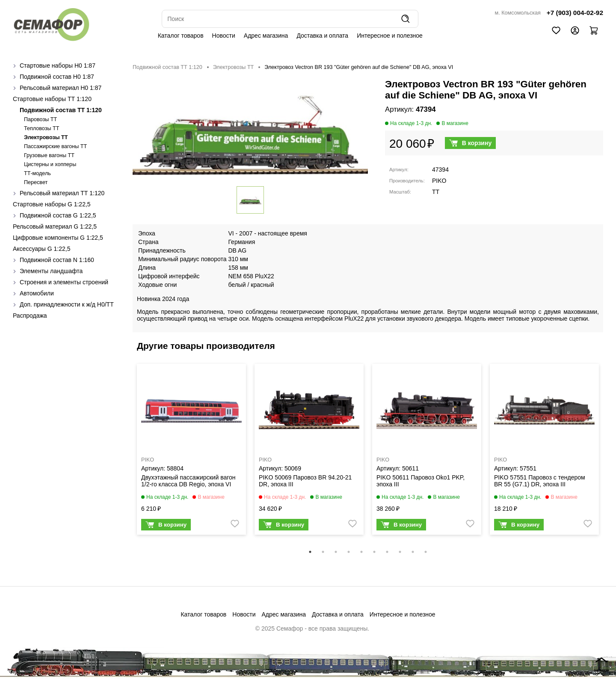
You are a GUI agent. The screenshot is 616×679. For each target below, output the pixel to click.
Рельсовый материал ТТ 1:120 (62, 193)
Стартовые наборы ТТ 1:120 (52, 99)
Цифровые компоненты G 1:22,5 (58, 238)
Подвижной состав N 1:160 (57, 260)
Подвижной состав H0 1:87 (57, 77)
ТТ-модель (37, 173)
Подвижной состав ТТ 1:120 (61, 110)
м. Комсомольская (518, 13)
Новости (224, 36)
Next (610, 455)
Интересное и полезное (390, 36)
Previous (126, 455)
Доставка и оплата (322, 36)
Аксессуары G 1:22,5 (41, 249)
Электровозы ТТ (46, 137)
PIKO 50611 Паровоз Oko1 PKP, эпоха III (421, 481)
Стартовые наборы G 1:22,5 (52, 204)
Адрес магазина (266, 36)
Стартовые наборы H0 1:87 (58, 66)
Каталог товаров (181, 36)
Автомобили (37, 293)
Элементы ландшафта (51, 271)
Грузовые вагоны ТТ (49, 155)
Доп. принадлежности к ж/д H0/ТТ (67, 304)
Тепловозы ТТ (41, 128)
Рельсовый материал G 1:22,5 (55, 226)
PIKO (439, 181)
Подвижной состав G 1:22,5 (58, 215)
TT (436, 192)
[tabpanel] (191, 451)
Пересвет (36, 182)
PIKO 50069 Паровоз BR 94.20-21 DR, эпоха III (305, 481)
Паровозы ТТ (40, 119)
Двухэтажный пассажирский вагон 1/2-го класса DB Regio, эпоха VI (188, 481)
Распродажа (30, 316)
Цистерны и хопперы (50, 164)
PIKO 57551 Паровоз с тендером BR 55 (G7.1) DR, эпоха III (540, 481)
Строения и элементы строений (64, 282)
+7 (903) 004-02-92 (575, 13)
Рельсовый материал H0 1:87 (61, 88)
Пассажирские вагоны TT (55, 146)
